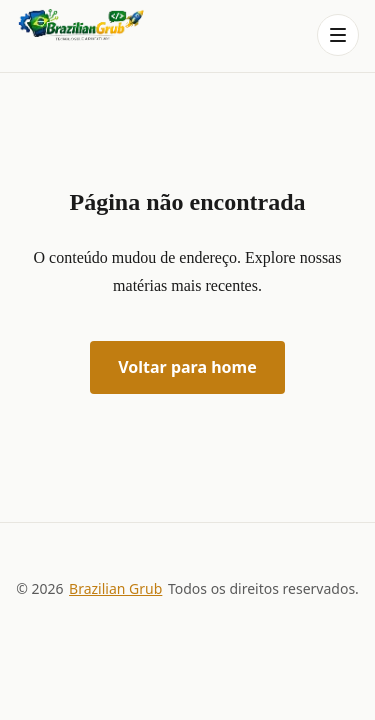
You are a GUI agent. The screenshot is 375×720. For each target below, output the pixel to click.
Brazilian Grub (115, 588)
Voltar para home (187, 367)
